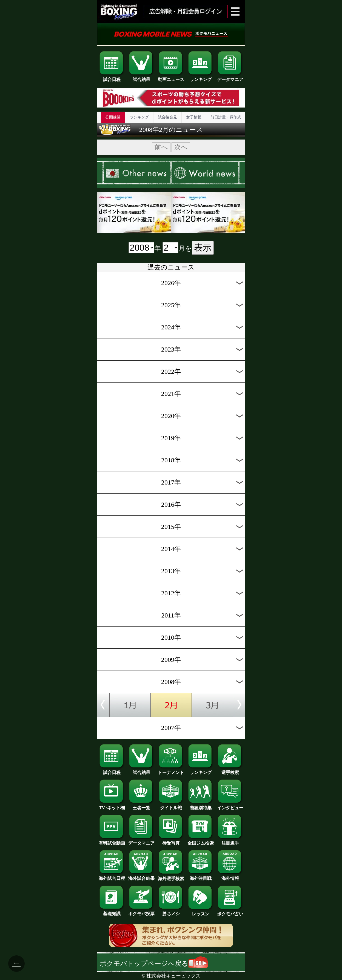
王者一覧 (141, 806)
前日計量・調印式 (226, 117)
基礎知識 (112, 912)
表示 (203, 248)
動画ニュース (171, 77)
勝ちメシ (171, 912)
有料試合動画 (112, 841)
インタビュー (230, 806)
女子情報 (194, 117)
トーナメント (171, 770)
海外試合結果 (141, 876)
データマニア (230, 77)
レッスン (201, 912)
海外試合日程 (112, 876)
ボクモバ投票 (141, 912)
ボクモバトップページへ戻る (154, 964)
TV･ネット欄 (112, 806)
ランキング (201, 77)
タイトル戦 (171, 806)
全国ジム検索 (201, 841)
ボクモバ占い (230, 912)
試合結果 (141, 77)
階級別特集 (201, 806)
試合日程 (112, 77)
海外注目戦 (201, 876)
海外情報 (230, 876)
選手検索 (230, 770)
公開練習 (113, 117)
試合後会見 (167, 117)
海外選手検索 (171, 877)
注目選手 (230, 841)
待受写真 (171, 841)
